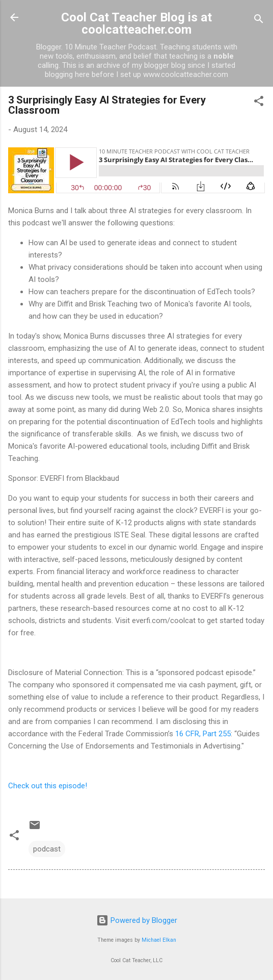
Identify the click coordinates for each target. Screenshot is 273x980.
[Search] (259, 21)
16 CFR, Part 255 (203, 734)
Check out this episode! (48, 786)
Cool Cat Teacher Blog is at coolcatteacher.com (137, 23)
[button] (259, 103)
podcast (47, 849)
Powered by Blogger (137, 920)
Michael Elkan (159, 940)
